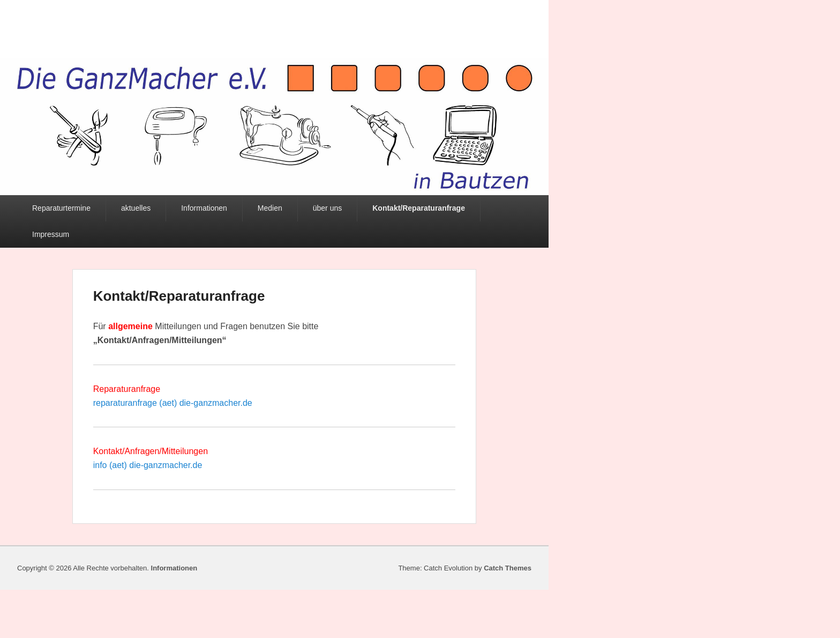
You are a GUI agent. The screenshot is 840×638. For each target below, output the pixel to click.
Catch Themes (508, 568)
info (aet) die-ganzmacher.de (148, 465)
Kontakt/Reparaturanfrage (419, 208)
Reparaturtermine (61, 208)
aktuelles (136, 208)
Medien (270, 208)
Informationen (204, 208)
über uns (327, 208)
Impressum (51, 234)
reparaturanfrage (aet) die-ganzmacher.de (173, 403)
